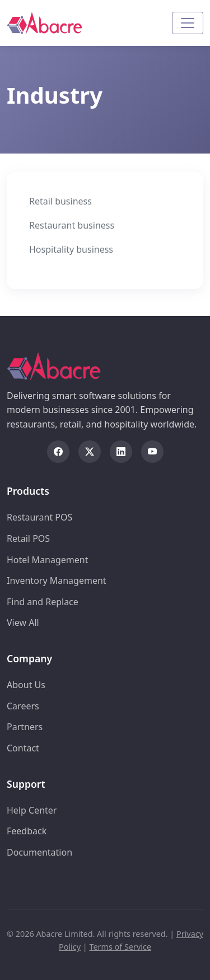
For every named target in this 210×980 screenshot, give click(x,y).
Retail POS (28, 538)
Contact (23, 748)
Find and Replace (43, 602)
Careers (23, 706)
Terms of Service (120, 947)
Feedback (27, 831)
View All (23, 623)
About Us (26, 685)
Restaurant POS (39, 517)
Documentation (39, 852)
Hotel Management (48, 560)
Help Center (32, 810)
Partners (25, 727)
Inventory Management (57, 580)
